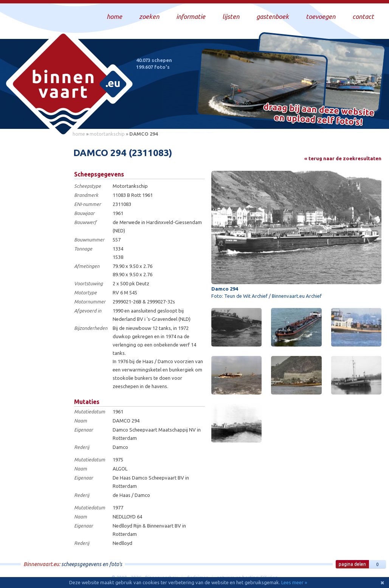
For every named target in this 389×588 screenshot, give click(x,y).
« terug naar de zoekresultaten (343, 158)
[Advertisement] (34, 254)
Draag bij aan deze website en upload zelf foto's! (319, 115)
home (79, 134)
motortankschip (107, 134)
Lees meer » (294, 582)
